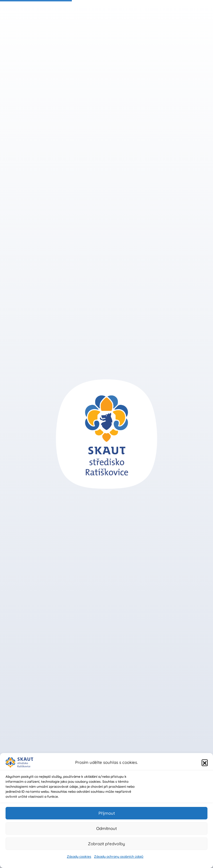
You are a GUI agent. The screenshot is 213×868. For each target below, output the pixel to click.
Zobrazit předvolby (106, 844)
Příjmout (107, 813)
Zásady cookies (79, 856)
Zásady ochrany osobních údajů (119, 856)
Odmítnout (106, 828)
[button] (205, 762)
